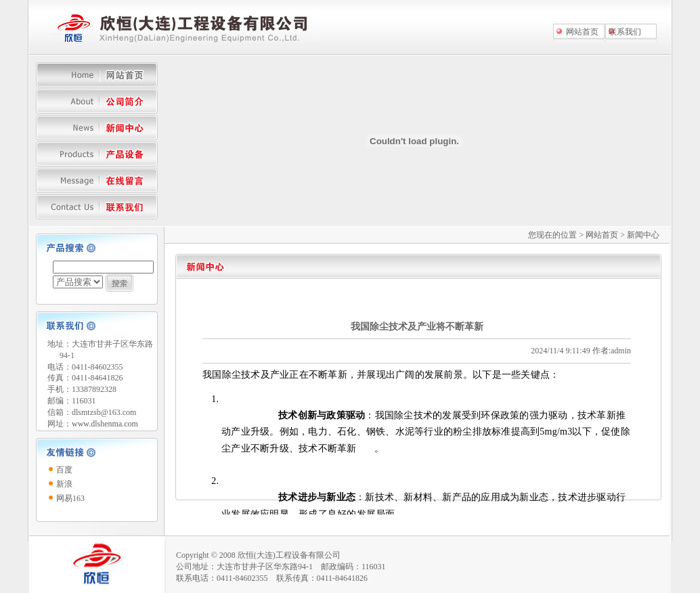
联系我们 (625, 32)
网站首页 (582, 32)
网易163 (70, 498)
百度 (64, 470)
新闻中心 (643, 235)
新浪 (64, 484)
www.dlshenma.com (105, 424)
